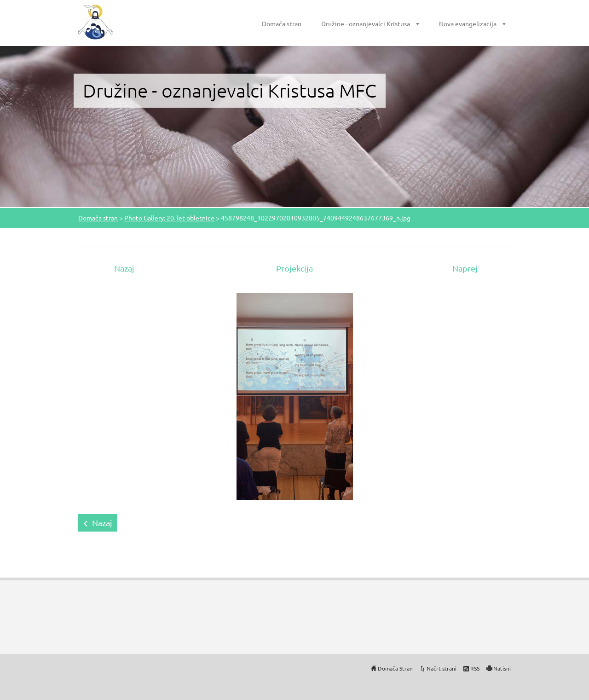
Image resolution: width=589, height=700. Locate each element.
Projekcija (294, 268)
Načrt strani (442, 668)
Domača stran (282, 23)
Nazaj (124, 268)
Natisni (502, 668)
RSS (475, 668)
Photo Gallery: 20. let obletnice (169, 218)
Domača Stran (395, 668)
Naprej (465, 268)
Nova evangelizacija (468, 23)
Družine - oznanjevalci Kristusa (366, 23)
